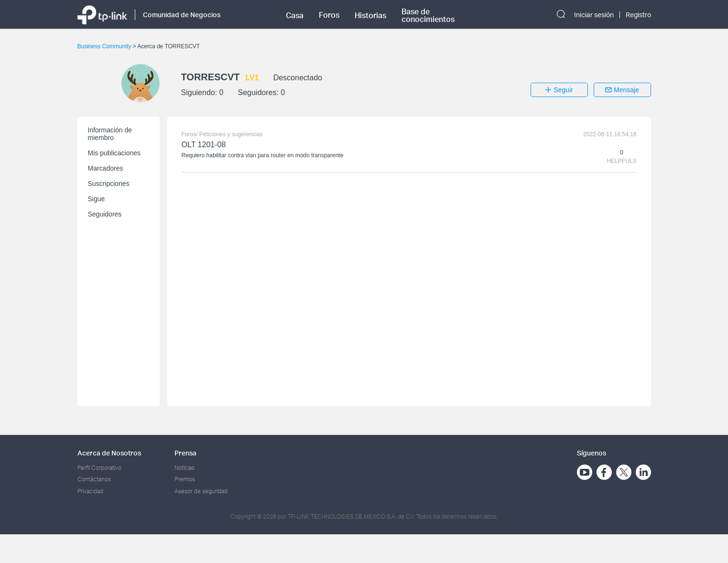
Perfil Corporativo (99, 468)
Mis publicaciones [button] (114, 153)
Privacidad (90, 491)
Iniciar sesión (594, 15)
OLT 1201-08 (204, 145)
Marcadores (106, 168)
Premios (185, 479)
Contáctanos (94, 479)
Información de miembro (110, 134)
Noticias (185, 468)
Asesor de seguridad (201, 491)
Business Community (105, 46)
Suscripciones (109, 184)
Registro (638, 15)
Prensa (185, 453)
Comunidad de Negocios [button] (182, 15)
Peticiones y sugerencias (231, 134)
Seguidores (105, 214)
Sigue (97, 199)
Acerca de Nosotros (109, 453)
